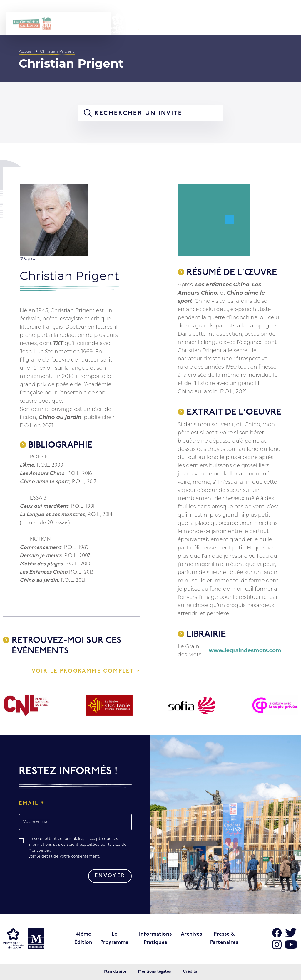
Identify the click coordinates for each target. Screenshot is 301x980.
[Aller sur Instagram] (277, 944)
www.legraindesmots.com (245, 650)
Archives (191, 934)
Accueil (26, 51)
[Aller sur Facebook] (277, 933)
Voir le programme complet (83, 671)
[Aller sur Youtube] (291, 944)
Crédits (190, 972)
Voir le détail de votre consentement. (64, 857)
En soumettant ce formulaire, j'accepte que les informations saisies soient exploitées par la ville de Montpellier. (80, 848)
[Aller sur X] (291, 933)
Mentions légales (155, 972)
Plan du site (115, 972)
